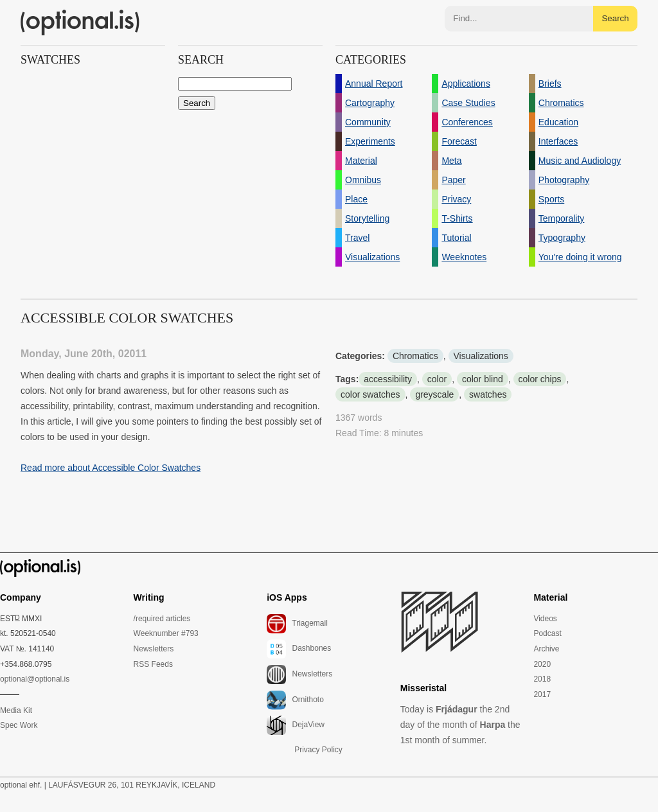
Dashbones (299, 649)
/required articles (162, 619)
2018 (542, 679)
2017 (542, 694)
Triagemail (297, 624)
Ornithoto (295, 700)
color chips (540, 379)
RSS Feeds (153, 664)
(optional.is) (80, 22)
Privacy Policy (318, 750)
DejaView (296, 725)
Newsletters (154, 649)
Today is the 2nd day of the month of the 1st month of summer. (460, 725)
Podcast (547, 633)
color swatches (370, 394)
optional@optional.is (35, 679)
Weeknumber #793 (166, 633)
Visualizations (481, 356)
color (437, 379)
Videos (545, 619)
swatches (488, 394)
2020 (542, 664)
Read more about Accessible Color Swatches (111, 468)
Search (615, 18)
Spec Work (19, 725)
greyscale (434, 394)
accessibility (388, 379)
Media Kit (16, 710)
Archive (546, 649)
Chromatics (415, 356)
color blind (483, 379)
